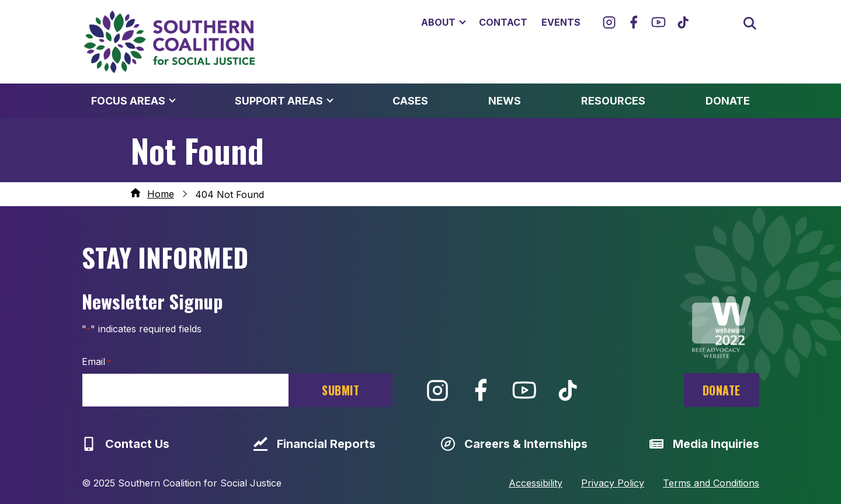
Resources (613, 101)
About (438, 22)
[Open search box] (749, 22)
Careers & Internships (514, 444)
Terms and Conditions (711, 483)
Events (561, 22)
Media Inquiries (704, 444)
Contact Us (126, 444)
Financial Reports (314, 444)
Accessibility (536, 483)
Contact (503, 22)
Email (96, 362)
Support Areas (279, 101)
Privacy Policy (613, 483)
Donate (728, 101)
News (505, 101)
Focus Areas (128, 101)
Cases (410, 101)
